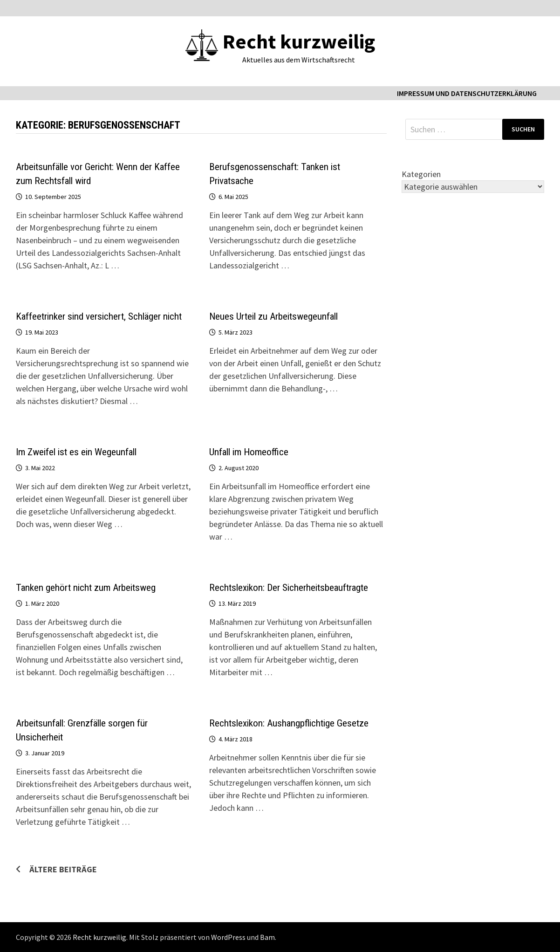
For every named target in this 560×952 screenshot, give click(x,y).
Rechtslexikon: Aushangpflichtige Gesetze (289, 723)
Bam (267, 937)
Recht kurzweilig (299, 41)
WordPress (228, 937)
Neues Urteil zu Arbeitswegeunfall (273, 316)
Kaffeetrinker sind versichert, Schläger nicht (99, 316)
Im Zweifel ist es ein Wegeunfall (76, 452)
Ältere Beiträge (63, 869)
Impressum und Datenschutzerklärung (467, 93)
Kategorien (421, 174)
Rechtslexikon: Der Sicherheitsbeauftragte (289, 588)
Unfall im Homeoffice (249, 452)
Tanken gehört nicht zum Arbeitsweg (86, 588)
